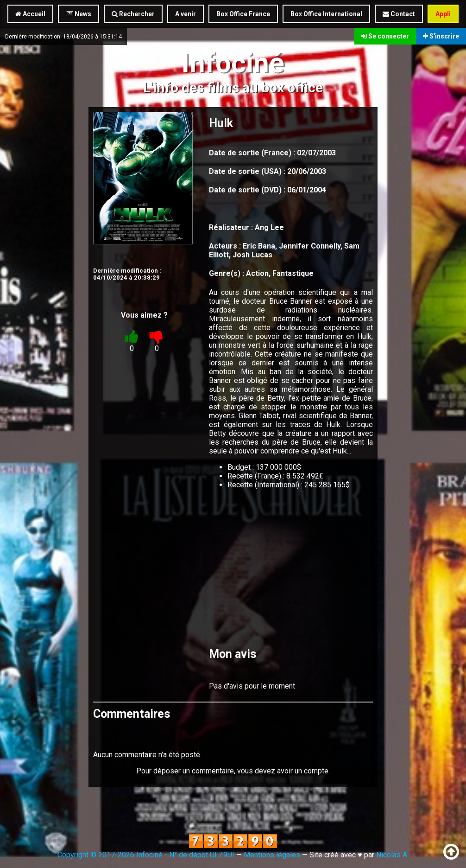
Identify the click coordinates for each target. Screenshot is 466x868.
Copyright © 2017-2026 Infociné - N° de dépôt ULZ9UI (146, 855)
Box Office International (326, 14)
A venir (186, 14)
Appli (443, 14)
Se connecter (385, 36)
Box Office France (243, 14)
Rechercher (133, 14)
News (79, 14)
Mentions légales (272, 855)
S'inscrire (441, 36)
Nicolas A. (392, 855)
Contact (399, 14)
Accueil (30, 14)
